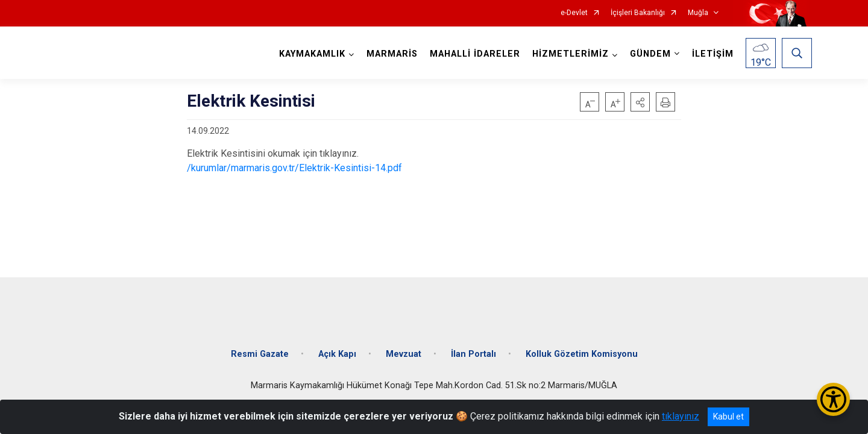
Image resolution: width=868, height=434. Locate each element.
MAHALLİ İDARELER (473, 54)
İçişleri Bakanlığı (638, 13)
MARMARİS (390, 54)
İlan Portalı (473, 345)
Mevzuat (404, 345)
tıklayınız (681, 416)
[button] (640, 102)
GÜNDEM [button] (648, 54)
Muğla (698, 13)
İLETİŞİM (710, 54)
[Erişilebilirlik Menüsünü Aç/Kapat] (833, 399)
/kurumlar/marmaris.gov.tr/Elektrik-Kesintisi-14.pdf (294, 168)
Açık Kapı (337, 345)
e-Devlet (574, 13)
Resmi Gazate (260, 345)
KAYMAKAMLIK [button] (310, 54)
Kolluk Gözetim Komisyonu (582, 345)
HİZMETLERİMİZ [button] (568, 54)
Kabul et (728, 417)
